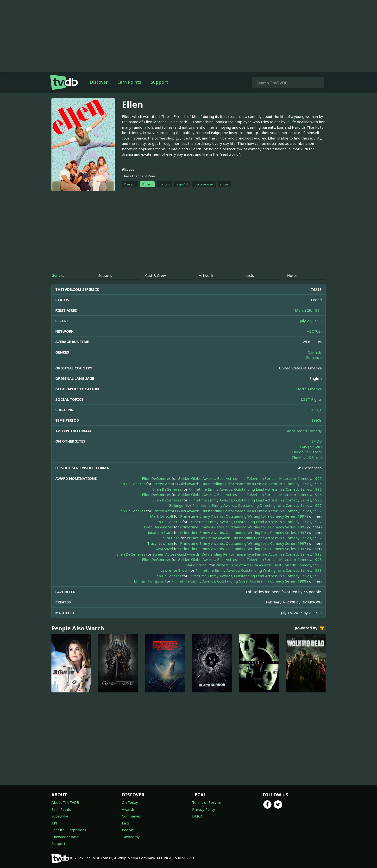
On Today (130, 802)
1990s (317, 420)
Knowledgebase (65, 837)
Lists (126, 823)
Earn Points (129, 82)
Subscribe (60, 816)
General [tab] (58, 275)
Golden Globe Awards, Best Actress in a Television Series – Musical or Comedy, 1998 (250, 559)
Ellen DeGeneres (156, 478)
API (54, 823)
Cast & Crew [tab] (156, 275)
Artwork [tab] (206, 275)
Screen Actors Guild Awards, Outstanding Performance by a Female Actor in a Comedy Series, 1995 (237, 484)
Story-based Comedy (304, 431)
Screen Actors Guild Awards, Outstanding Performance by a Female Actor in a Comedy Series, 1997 (237, 511)
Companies (131, 816)
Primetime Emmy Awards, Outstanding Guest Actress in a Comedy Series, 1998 (239, 581)
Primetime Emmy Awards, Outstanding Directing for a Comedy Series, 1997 (257, 505)
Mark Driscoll (161, 516)
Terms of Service (207, 802)
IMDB (317, 441)
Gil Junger (177, 505)
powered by (310, 628)
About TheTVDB (65, 802)
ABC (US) (314, 331)
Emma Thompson (149, 581)
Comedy (315, 352)
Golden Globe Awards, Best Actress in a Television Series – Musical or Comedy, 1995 (250, 478)
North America (309, 389)
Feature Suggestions (69, 830)
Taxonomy (131, 837)
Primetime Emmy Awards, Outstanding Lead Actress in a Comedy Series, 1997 (255, 522)
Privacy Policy (204, 809)
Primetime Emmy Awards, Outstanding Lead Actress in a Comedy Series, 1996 (255, 500)
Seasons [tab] (105, 275)
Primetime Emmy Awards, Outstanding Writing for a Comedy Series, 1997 (243, 516)
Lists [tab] (250, 275)
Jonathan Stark (160, 532)
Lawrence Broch (174, 570)
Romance (314, 357)
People (128, 830)
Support (159, 82)
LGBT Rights (311, 399)
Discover (99, 82)
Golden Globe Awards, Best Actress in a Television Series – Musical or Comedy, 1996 (250, 494)
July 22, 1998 (311, 321)
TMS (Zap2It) (311, 447)
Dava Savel (164, 549)
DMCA (197, 816)
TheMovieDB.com (307, 452)
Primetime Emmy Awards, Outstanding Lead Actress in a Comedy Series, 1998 (255, 576)
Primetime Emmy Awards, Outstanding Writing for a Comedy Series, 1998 (259, 570)
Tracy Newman (160, 543)
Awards (128, 809)
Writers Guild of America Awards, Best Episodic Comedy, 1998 (269, 565)
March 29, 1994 (308, 310)
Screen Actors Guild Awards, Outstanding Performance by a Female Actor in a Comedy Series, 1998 (237, 554)
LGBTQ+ (315, 410)
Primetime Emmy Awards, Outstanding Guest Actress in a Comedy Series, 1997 (254, 538)
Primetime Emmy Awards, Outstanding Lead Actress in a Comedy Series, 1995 (255, 489)
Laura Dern (170, 538)
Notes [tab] (292, 275)
